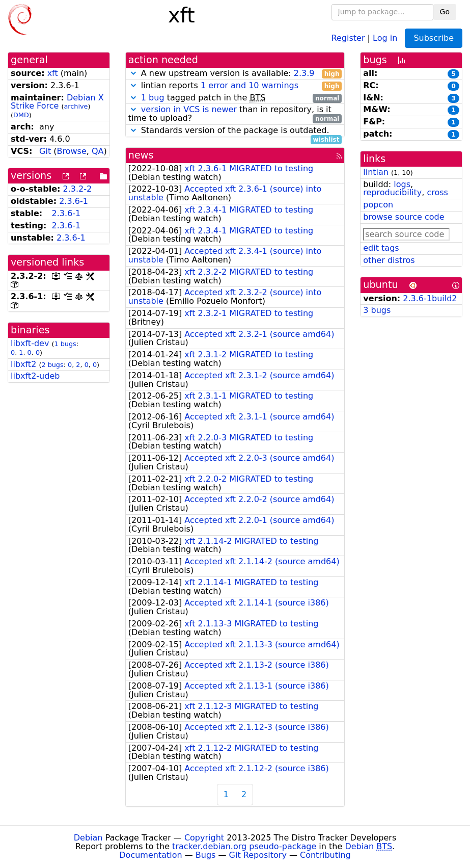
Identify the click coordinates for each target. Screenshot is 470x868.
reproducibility (392, 192)
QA (98, 151)
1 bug (153, 98)
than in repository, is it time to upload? (235, 114)
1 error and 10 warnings (250, 85)
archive (76, 106)
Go (445, 12)
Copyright (204, 838)
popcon (378, 205)
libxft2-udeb (35, 376)
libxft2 (23, 364)
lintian (376, 172)
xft (53, 73)
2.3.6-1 (74, 201)
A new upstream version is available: (235, 74)
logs (402, 184)
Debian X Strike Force (57, 102)
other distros (389, 260)
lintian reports (235, 86)
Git (45, 151)
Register (348, 37)
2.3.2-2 (78, 189)
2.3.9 (304, 73)
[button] (133, 73)
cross (437, 192)
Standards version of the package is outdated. (235, 131)
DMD (21, 115)
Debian (88, 838)
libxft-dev (30, 343)
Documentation (150, 855)
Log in (385, 37)
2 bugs (52, 365)
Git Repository (258, 855)
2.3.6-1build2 (430, 298)
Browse (72, 151)
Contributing (325, 855)
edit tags (381, 248)
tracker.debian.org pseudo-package (244, 846)
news (141, 155)
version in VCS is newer (189, 109)
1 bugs (65, 344)
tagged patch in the (235, 98)
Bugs (206, 855)
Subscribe (434, 38)
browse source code (404, 217)
